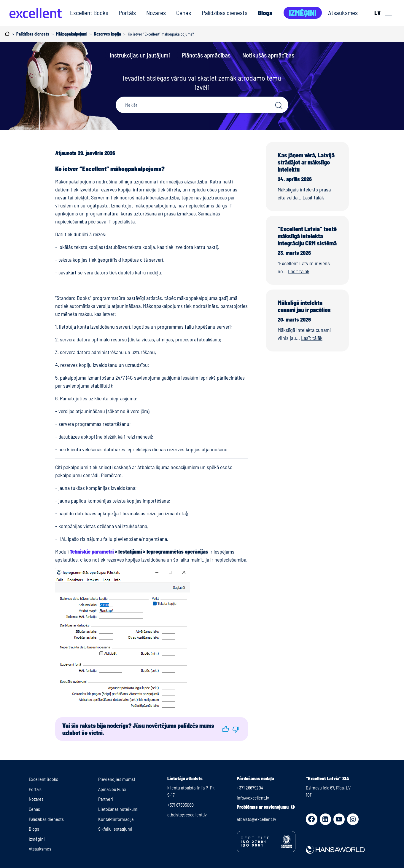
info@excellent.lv (253, 798)
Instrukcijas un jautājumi (140, 55)
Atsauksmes (343, 13)
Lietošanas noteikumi (118, 809)
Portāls (127, 13)
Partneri (106, 799)
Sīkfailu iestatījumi (115, 829)
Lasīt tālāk (313, 197)
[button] (226, 729)
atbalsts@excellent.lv (187, 815)
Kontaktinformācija (116, 819)
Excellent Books (89, 13)
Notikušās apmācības (268, 55)
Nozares (156, 13)
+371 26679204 (250, 788)
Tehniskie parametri (92, 552)
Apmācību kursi (112, 789)
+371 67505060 (180, 805)
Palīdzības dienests (225, 13)
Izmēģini (303, 13)
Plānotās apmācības (206, 55)
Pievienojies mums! (117, 779)
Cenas (184, 13)
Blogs (265, 13)
